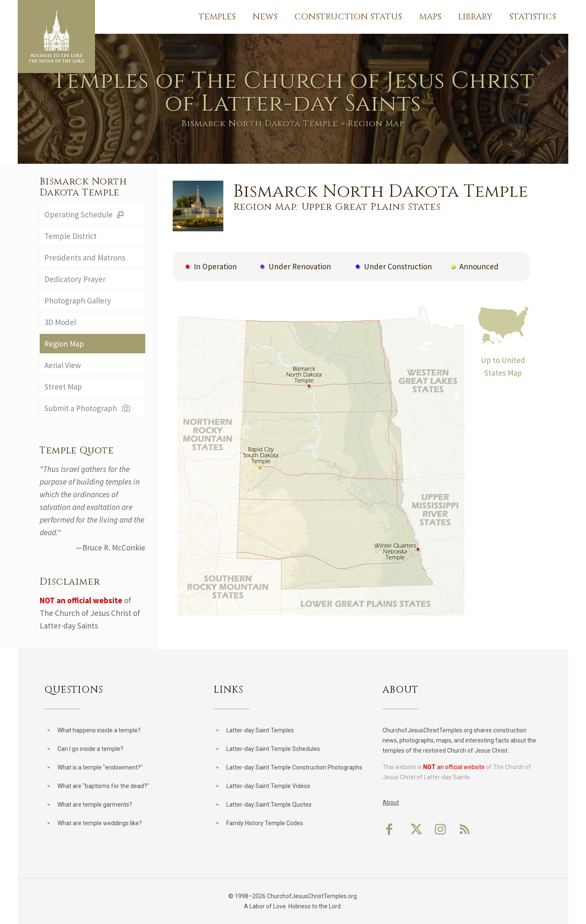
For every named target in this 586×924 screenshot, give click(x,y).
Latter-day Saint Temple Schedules (273, 749)
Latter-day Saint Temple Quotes (269, 805)
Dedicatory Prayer (75, 279)
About (391, 802)
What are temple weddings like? (100, 823)
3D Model (60, 322)
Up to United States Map (503, 360)
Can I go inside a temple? (90, 749)
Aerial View (63, 365)
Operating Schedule (85, 214)
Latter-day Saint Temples (260, 730)
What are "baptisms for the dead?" (103, 786)
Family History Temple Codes (265, 823)
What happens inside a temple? (99, 730)
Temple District (71, 236)
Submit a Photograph (88, 408)
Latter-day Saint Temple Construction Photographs (294, 767)
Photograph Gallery (78, 301)
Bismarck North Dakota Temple (260, 123)
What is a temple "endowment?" (100, 767)
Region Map (64, 344)
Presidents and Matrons (85, 257)
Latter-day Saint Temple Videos (268, 786)
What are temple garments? (95, 805)
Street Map (63, 387)
